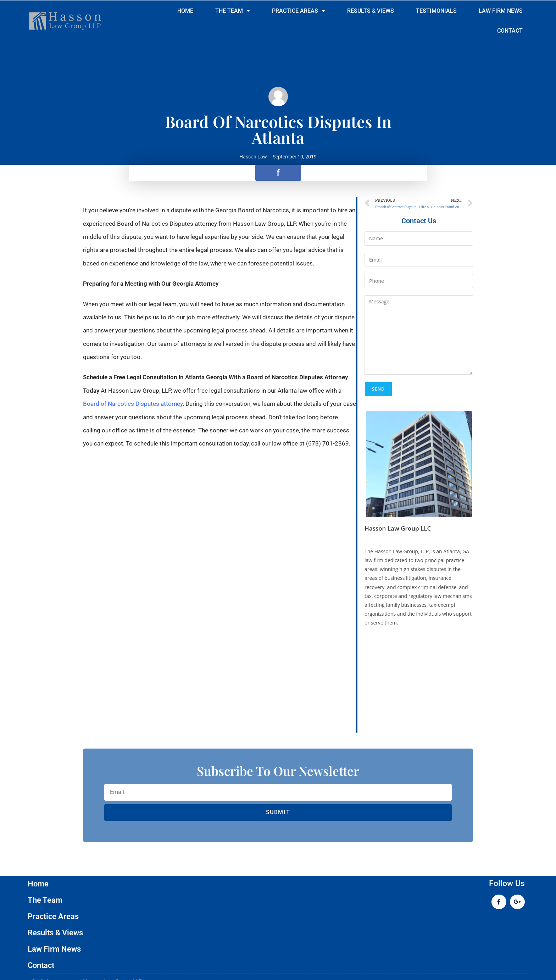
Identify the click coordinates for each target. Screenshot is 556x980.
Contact (510, 31)
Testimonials (436, 11)
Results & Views (371, 11)
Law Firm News (501, 11)
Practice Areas (299, 11)
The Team (233, 11)
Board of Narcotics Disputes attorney (133, 404)
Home (185, 11)
